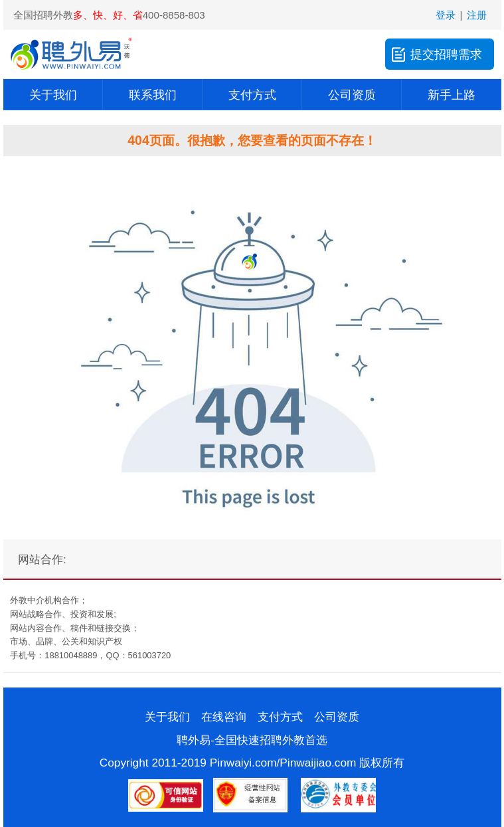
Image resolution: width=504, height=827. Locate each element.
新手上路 (452, 95)
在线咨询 (224, 717)
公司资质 (352, 95)
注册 (477, 15)
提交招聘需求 (436, 54)
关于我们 (53, 95)
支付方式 (252, 95)
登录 (446, 15)
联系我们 (153, 95)
